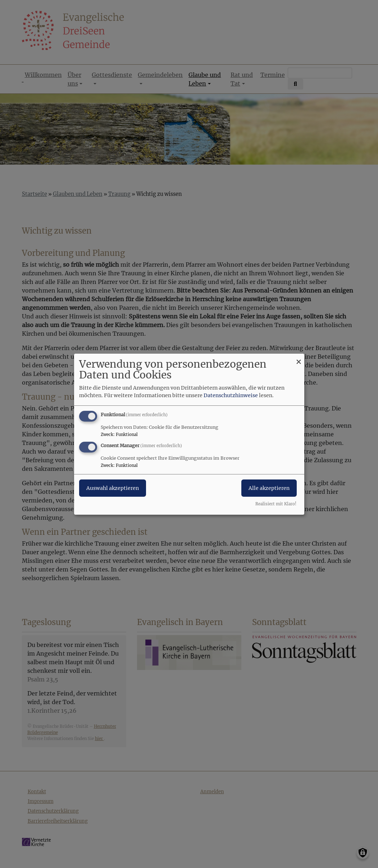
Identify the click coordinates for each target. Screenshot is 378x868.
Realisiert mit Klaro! (276, 504)
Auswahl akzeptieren (113, 488)
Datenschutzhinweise (231, 395)
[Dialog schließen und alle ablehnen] (299, 358)
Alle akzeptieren (269, 488)
